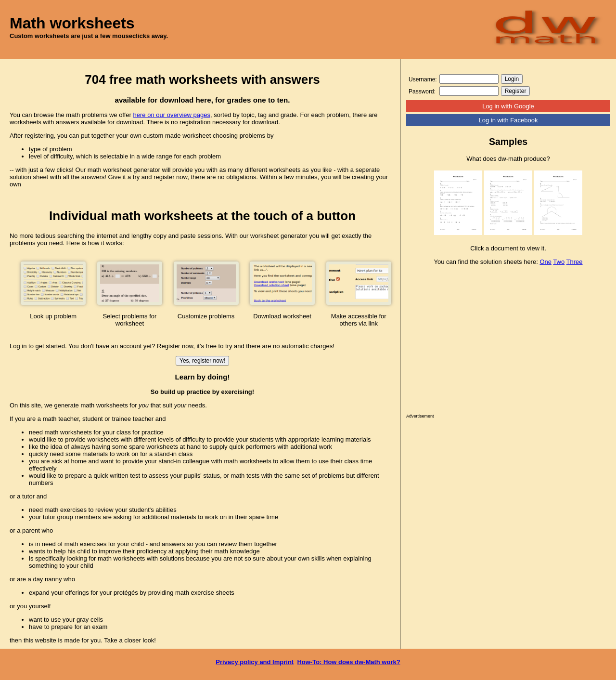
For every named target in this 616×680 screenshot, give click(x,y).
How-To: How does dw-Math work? (348, 662)
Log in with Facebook (508, 120)
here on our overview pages (172, 115)
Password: (422, 92)
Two (559, 262)
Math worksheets (72, 23)
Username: (423, 79)
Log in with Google (508, 106)
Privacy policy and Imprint (255, 662)
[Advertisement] (508, 342)
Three (575, 262)
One (545, 262)
